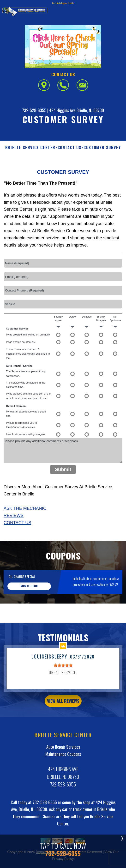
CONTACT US (70, 148)
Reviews (14, 532)
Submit (63, 486)
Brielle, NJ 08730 (90, 110)
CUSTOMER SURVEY (102, 148)
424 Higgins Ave (62, 110)
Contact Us (17, 539)
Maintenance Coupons (63, 770)
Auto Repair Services (63, 763)
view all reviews (63, 717)
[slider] (63, 682)
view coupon (29, 602)
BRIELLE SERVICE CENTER (30, 148)
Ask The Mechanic (25, 525)
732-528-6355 (34, 110)
